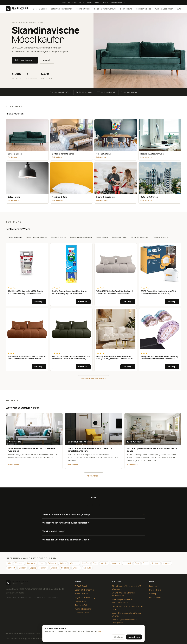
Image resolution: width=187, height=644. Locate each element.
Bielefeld (86, 563)
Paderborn (116, 563)
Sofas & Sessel (40, 9)
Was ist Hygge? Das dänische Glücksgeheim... (124, 621)
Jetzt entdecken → (25, 60)
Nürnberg (65, 568)
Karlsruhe (87, 568)
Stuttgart (22, 568)
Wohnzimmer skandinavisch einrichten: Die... (124, 594)
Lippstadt (127, 563)
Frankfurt (11, 568)
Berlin (145, 563)
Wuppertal (74, 563)
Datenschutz (155, 590)
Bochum (63, 563)
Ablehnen (118, 637)
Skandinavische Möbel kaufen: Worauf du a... (128, 608)
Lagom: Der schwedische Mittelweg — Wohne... (127, 614)
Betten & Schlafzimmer (61, 9)
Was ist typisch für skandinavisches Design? (93, 523)
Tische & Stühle (83, 9)
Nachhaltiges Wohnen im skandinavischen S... (122, 601)
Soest (137, 563)
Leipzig (33, 568)
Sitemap (153, 594)
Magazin (47, 60)
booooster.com (155, 597)
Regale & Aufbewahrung (105, 9)
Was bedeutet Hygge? (93, 531)
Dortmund (31, 563)
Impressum (154, 586)
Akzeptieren (134, 637)
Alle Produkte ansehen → (93, 379)
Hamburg (155, 563)
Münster (104, 563)
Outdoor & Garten (161, 237)
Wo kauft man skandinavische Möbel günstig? (93, 514)
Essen (42, 563)
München (167, 563)
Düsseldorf (19, 563)
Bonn (95, 563)
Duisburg (52, 563)
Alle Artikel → (94, 476)
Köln (9, 563)
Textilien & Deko (144, 9)
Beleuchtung (126, 9)
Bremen (54, 568)
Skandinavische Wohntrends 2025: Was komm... (127, 588)
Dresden (76, 568)
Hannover (43, 568)
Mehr (101, 631)
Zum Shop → (39, 302)
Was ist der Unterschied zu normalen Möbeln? (93, 540)
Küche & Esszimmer (164, 9)
